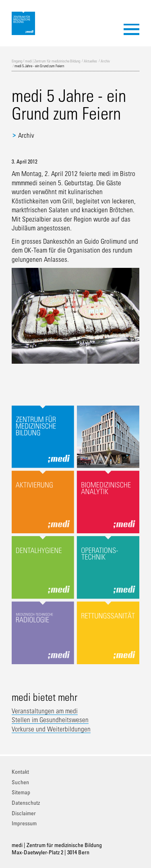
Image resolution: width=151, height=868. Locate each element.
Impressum (24, 823)
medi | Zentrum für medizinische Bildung (53, 61)
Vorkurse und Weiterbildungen (51, 729)
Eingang (17, 61)
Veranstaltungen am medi (45, 711)
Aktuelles (90, 61)
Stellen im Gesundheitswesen (50, 720)
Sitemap (21, 792)
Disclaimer (24, 813)
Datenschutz (26, 803)
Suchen (20, 782)
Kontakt (20, 772)
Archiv (105, 61)
